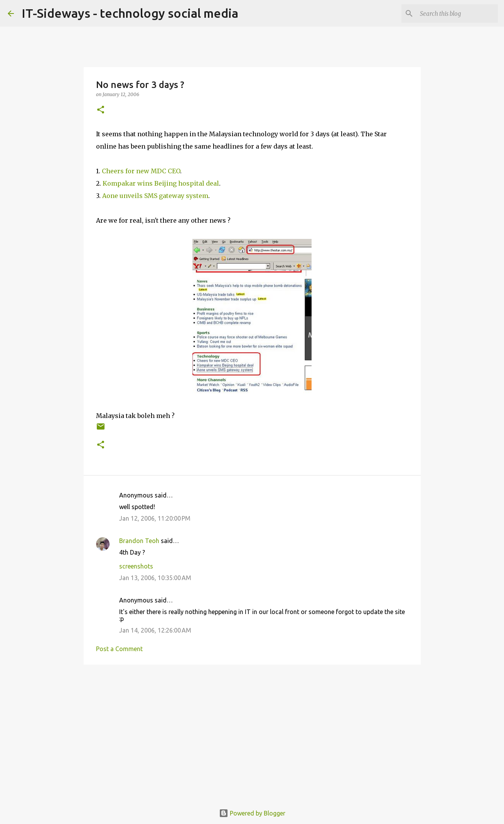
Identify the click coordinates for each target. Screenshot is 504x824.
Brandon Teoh (139, 541)
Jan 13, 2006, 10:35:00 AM (155, 578)
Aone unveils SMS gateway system (154, 196)
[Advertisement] (252, 730)
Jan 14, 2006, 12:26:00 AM (155, 630)
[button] (101, 110)
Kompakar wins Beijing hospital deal (161, 183)
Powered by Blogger (252, 813)
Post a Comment (119, 649)
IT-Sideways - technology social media (130, 13)
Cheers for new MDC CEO (141, 171)
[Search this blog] (457, 14)
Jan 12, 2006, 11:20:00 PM (155, 518)
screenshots (136, 566)
